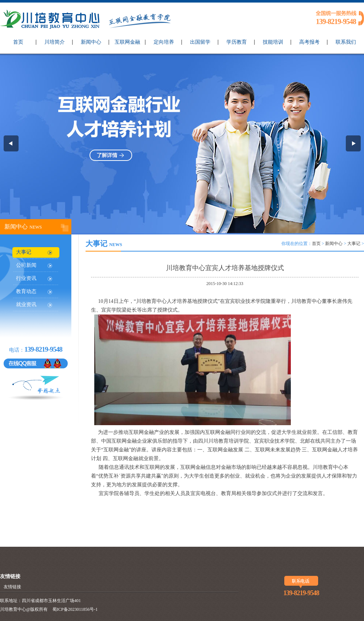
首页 (18, 42)
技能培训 (273, 42)
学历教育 (237, 42)
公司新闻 (26, 265)
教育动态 (26, 291)
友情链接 (12, 587)
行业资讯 (26, 278)
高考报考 (309, 42)
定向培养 (164, 42)
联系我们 (346, 42)
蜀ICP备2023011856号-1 (75, 609)
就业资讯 (26, 304)
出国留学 (200, 42)
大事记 (24, 252)
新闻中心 (91, 42)
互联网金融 (127, 42)
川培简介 (55, 42)
